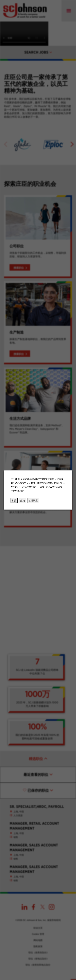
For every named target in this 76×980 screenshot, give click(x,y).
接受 (14, 501)
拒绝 (23, 501)
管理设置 (33, 501)
